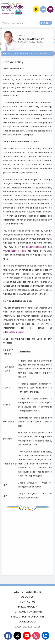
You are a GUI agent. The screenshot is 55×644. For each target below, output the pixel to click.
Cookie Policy (28, 622)
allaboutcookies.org (36, 247)
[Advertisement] (27, 542)
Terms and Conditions (28, 612)
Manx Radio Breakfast (31, 39)
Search (46, 23)
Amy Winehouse (15, 53)
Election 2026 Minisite (27, 592)
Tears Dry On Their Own (36, 53)
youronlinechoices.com (15, 251)
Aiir (39, 627)
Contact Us (28, 602)
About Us (27, 597)
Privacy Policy (27, 607)
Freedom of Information (28, 617)
